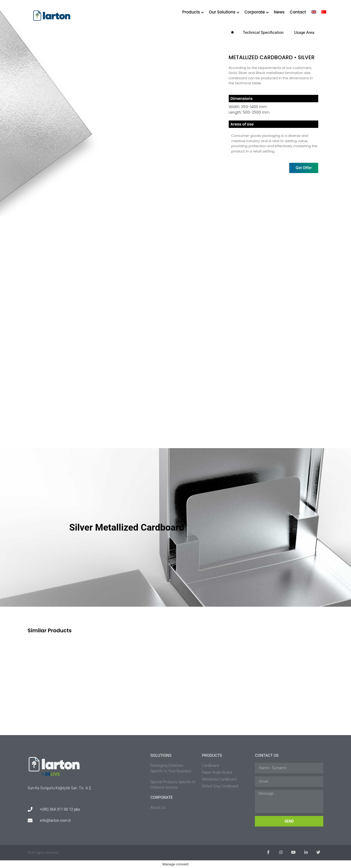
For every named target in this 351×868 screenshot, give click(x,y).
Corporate (254, 12)
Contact (298, 12)
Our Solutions (222, 12)
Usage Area (304, 33)
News (279, 12)
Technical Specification (263, 33)
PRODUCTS (212, 755)
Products (191, 12)
